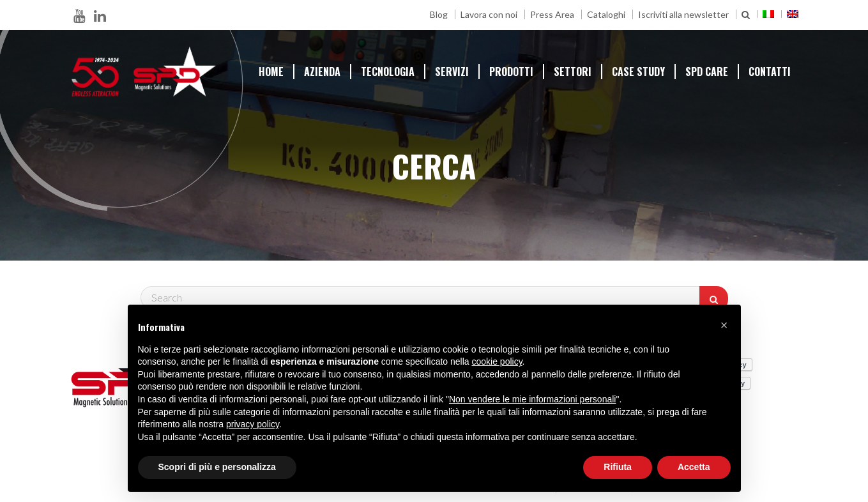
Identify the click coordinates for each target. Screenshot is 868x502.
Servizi (452, 72)
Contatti (770, 72)
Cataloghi (606, 14)
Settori (573, 72)
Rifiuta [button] (618, 467)
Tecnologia (388, 72)
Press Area (552, 14)
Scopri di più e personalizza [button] (217, 467)
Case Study (638, 72)
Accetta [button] (694, 467)
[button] (724, 325)
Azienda (322, 72)
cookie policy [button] (497, 361)
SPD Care (707, 72)
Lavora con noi (489, 14)
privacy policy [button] (253, 424)
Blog (439, 14)
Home (271, 72)
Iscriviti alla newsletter (683, 14)
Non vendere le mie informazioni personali (532, 399)
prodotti (511, 72)
